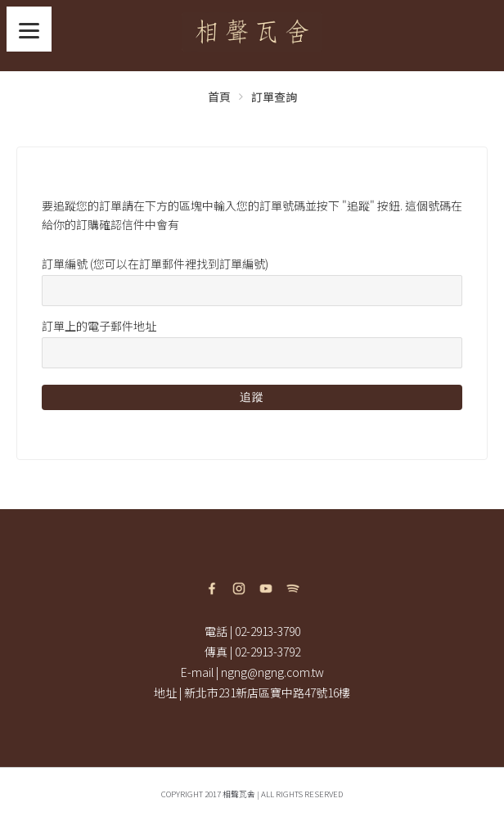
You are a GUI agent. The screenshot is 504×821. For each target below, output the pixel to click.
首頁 (219, 97)
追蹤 (252, 397)
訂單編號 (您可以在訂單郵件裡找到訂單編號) (155, 264)
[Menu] (29, 29)
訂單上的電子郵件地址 (99, 326)
